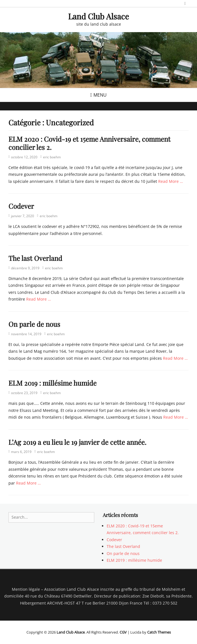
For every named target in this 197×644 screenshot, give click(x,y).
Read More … (171, 181)
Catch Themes (159, 632)
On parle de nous (34, 324)
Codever (21, 206)
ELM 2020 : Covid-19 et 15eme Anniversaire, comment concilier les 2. (89, 143)
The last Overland (35, 258)
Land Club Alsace (98, 16)
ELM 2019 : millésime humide (52, 383)
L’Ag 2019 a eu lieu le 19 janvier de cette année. (77, 442)
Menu (100, 95)
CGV (123, 632)
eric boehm (52, 157)
